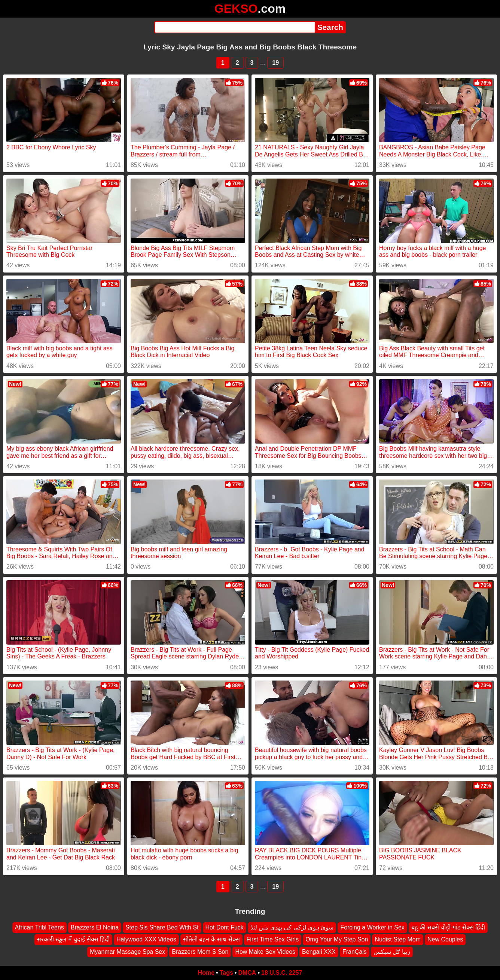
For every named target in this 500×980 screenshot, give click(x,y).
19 (275, 63)
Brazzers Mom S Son (200, 952)
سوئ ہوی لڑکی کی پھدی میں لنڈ (292, 927)
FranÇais (355, 952)
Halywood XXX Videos (146, 939)
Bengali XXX (319, 952)
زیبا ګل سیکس (392, 952)
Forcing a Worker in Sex (372, 927)
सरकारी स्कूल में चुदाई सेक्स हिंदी (73, 939)
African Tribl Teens (39, 927)
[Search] (234, 27)
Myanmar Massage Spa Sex (127, 952)
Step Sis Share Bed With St (162, 927)
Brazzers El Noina (95, 927)
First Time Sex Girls (273, 939)
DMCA (247, 973)
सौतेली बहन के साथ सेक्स (211, 939)
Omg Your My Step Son (337, 939)
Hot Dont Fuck (225, 927)
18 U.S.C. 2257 (282, 973)
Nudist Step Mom (398, 939)
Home (206, 973)
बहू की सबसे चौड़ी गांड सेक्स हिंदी (448, 927)
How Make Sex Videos (265, 952)
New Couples (445, 939)
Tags (226, 973)
